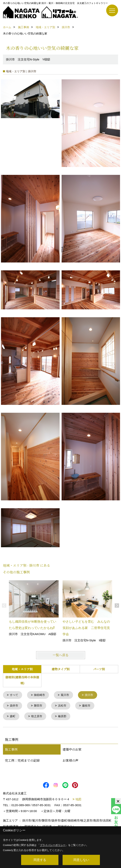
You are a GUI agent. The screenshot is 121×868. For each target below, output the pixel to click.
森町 (13, 717)
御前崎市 (41, 695)
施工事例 (11, 751)
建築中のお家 (72, 751)
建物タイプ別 (61, 669)
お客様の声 (70, 762)
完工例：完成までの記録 (22, 762)
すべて (15, 695)
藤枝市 (89, 706)
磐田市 (39, 706)
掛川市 (92, 695)
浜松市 (64, 706)
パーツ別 (99, 669)
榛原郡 (64, 717)
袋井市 (15, 706)
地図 (78, 800)
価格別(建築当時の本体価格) (22, 680)
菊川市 (67, 695)
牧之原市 (38, 717)
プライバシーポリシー (53, 845)
